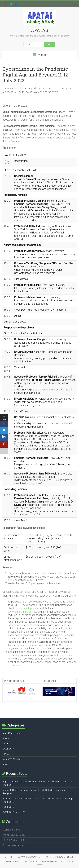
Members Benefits (11, 759)
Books (6, 738)
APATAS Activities (11, 733)
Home (9, 861)
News (5, 764)
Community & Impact (30, 861)
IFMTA (6, 754)
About (16, 861)
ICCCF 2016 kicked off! (14, 812)
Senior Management (49, 861)
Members (39, 865)
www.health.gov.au (27, 608)
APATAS (39, 30)
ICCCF (5, 744)
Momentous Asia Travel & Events (60, 857)
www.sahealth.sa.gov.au (22, 612)
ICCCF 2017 (8, 749)
